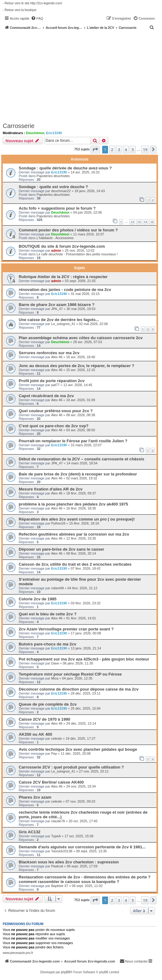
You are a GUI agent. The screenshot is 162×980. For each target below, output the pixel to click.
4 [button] (126, 149)
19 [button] (145, 149)
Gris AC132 (30, 832)
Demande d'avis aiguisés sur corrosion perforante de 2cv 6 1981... (82, 847)
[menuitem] (37, 18)
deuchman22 (61, 191)
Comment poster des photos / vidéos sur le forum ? (68, 230)
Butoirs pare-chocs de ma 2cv (48, 644)
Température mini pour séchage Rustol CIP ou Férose (70, 674)
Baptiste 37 (60, 886)
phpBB (66, 972)
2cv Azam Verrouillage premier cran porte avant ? (66, 629)
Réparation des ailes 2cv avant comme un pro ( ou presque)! (77, 519)
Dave (55, 663)
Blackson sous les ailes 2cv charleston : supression (69, 862)
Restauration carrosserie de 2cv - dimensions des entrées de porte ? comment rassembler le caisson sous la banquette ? (85, 879)
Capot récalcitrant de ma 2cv (46, 396)
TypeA (56, 836)
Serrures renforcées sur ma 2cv (49, 353)
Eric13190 (54, 133)
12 (132, 222)
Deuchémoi (35, 133)
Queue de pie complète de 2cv (48, 704)
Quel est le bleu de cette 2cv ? (48, 614)
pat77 (56, 385)
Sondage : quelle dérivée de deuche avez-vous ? (65, 168)
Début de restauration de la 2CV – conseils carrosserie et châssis (81, 459)
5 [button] (133, 149)
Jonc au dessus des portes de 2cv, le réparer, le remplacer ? (77, 366)
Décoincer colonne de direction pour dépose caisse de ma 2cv (79, 689)
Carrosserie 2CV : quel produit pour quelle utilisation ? (71, 767)
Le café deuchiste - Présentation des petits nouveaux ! (77, 254)
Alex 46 (57, 357)
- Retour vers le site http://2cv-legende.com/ (32, 3)
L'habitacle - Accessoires (55, 238)
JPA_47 (57, 309)
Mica (55, 678)
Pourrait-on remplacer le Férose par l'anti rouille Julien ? (73, 441)
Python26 (58, 523)
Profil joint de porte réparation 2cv (52, 381)
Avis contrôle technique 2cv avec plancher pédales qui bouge (78, 749)
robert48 (58, 588)
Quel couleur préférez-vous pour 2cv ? (56, 411)
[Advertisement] (82, 76)
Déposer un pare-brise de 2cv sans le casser (62, 549)
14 (145, 222)
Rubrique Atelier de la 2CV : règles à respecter (63, 277)
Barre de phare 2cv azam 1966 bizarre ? (57, 305)
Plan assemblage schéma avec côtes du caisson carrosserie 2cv (81, 338)
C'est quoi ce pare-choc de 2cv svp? (54, 426)
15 (152, 222)
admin (56, 250)
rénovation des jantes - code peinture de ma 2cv (65, 290)
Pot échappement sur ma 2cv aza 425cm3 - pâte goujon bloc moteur (84, 659)
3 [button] (119, 149)
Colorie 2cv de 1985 (38, 599)
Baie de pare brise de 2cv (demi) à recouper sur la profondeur (78, 474)
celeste (57, 738)
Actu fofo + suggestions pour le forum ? (57, 208)
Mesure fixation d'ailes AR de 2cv (51, 489)
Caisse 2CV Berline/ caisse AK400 (51, 782)
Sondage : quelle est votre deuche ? (53, 187)
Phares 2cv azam (35, 797)
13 (139, 222)
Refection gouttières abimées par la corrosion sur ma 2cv (74, 534)
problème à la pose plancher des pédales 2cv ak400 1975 (73, 504)
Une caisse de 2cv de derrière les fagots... (59, 320)
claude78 (58, 821)
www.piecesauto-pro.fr (18, 953)
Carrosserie (19, 126)
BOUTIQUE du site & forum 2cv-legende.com (62, 246)
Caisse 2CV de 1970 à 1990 (44, 719)
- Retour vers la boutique (20, 10)
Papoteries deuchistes (53, 176)
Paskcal (57, 866)
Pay (54, 753)
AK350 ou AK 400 (35, 734)
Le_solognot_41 (63, 324)
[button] (95, 149)
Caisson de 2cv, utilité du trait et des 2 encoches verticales (75, 564)
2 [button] (112, 149)
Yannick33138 (62, 851)
